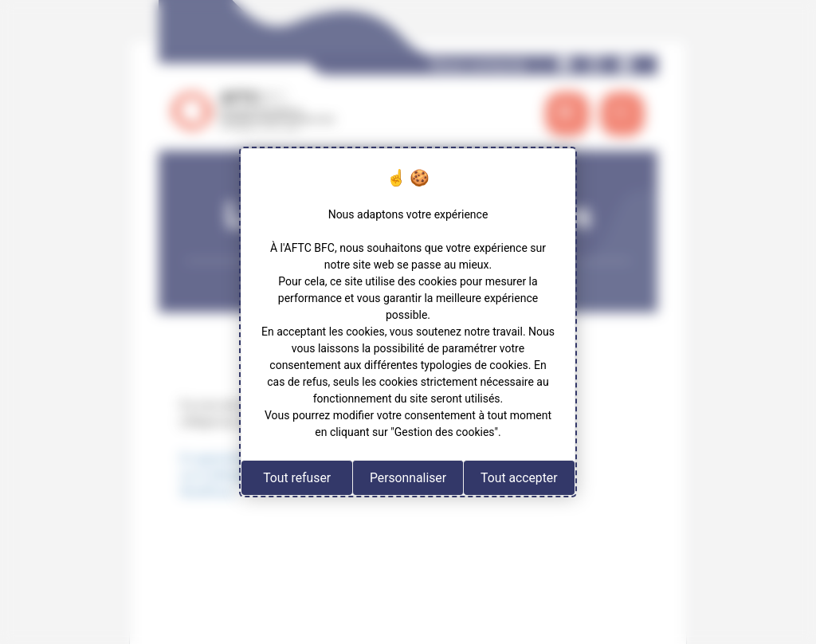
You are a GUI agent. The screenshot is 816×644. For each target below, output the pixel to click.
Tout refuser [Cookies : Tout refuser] (297, 478)
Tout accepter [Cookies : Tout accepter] (519, 478)
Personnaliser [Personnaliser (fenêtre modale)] (408, 478)
